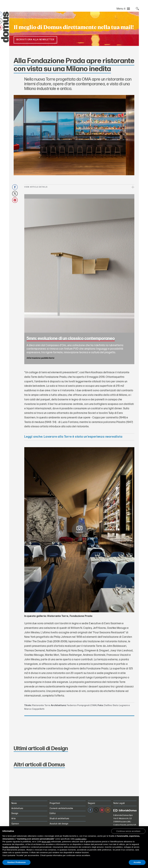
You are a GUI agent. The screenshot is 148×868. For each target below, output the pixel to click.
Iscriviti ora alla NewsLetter (35, 40)
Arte (14, 819)
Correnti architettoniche (61, 808)
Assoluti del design (59, 824)
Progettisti (55, 803)
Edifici (53, 813)
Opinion (15, 824)
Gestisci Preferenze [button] (16, 862)
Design (15, 813)
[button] (128, 831)
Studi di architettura (59, 819)
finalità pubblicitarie (11, 847)
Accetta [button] (137, 862)
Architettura (17, 808)
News (14, 803)
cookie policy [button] (81, 839)
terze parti (46, 842)
